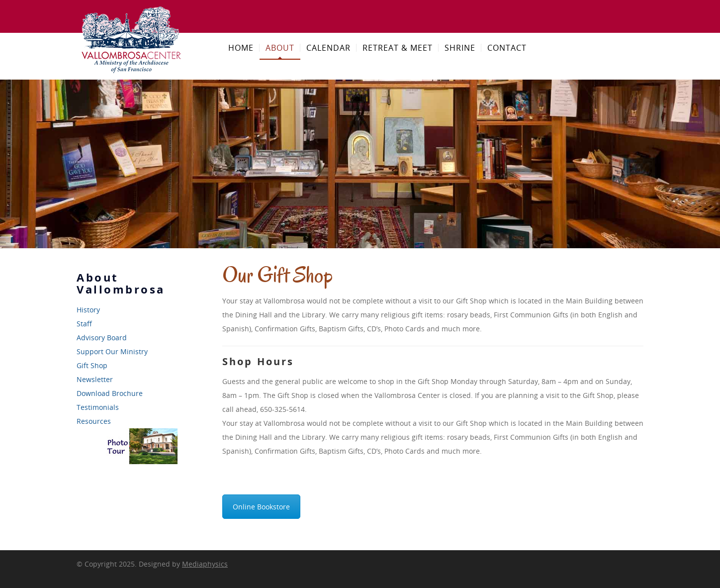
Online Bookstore (261, 507)
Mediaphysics (205, 564)
